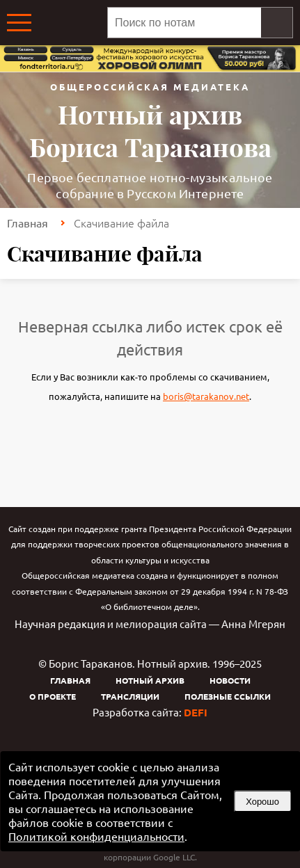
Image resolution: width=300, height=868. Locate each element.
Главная (27, 223)
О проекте (53, 696)
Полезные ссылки (228, 696)
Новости (230, 680)
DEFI (196, 712)
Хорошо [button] (262, 802)
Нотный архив (150, 680)
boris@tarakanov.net (206, 396)
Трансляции (130, 696)
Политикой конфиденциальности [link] (96, 836)
